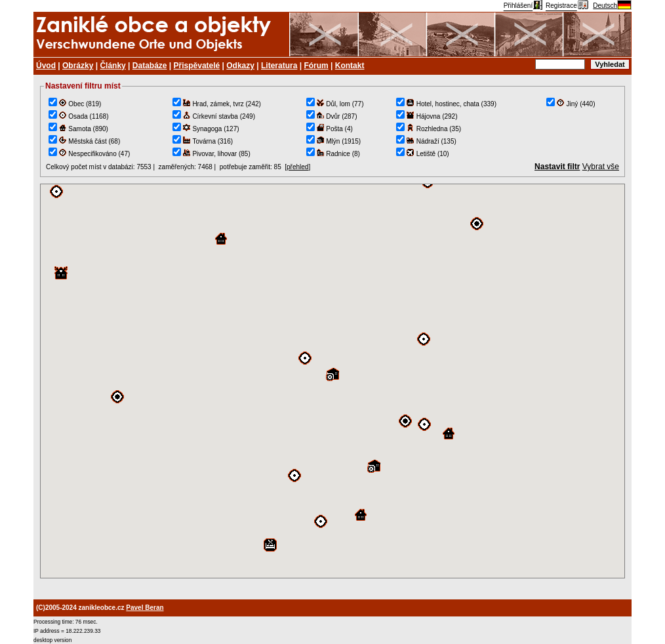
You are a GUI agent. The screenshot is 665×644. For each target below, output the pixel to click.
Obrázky (78, 66)
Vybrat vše (601, 167)
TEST (332, 381)
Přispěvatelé (197, 66)
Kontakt (350, 66)
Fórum (316, 66)
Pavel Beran (145, 608)
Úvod (46, 66)
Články (112, 66)
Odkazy (240, 66)
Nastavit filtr (557, 167)
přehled (297, 167)
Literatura (279, 66)
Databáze (150, 66)
